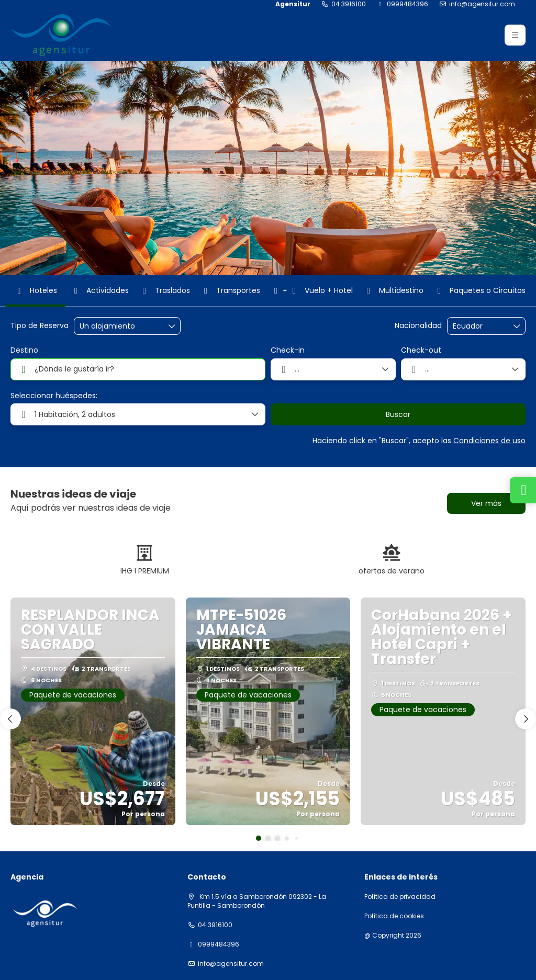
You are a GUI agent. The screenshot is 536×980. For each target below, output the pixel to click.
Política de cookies (394, 916)
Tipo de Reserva (40, 326)
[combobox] (479, 326)
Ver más (486, 503)
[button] (515, 35)
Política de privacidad (400, 897)
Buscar (398, 414)
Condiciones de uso (489, 441)
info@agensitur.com (482, 4)
